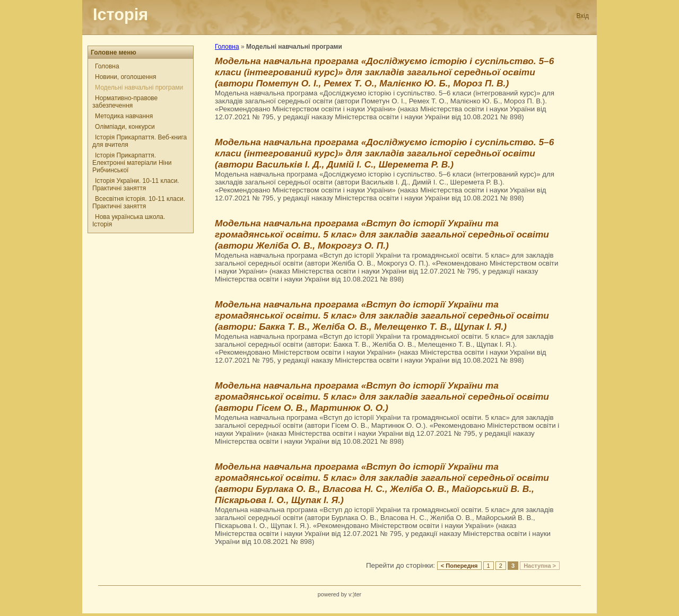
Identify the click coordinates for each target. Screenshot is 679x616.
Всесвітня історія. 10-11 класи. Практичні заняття (139, 203)
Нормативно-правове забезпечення (125, 102)
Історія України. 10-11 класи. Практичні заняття (136, 184)
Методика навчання (124, 116)
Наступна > (540, 566)
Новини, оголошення (125, 77)
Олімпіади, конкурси (125, 127)
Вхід (582, 16)
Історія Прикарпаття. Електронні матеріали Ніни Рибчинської (132, 163)
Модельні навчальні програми (139, 87)
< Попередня (459, 566)
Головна (107, 66)
